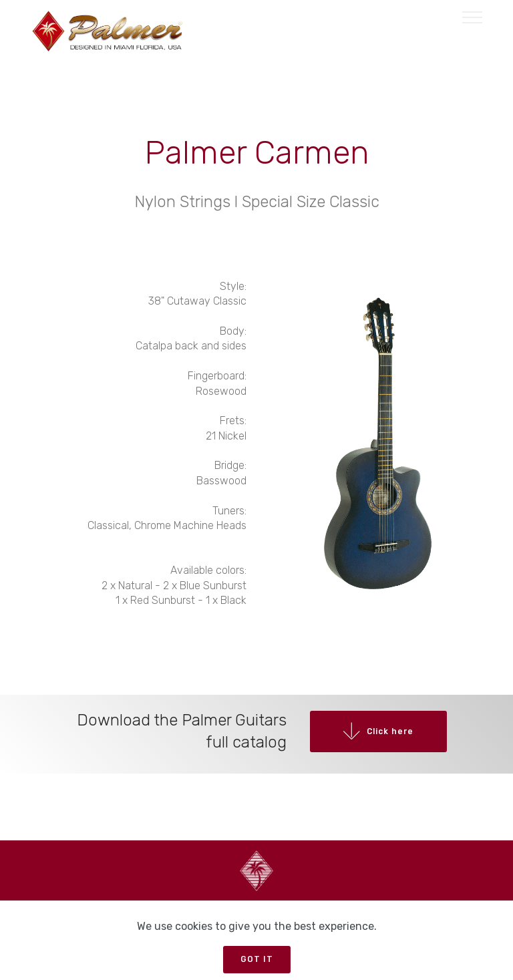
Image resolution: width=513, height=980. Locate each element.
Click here (371, 737)
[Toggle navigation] (473, 17)
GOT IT (256, 957)
